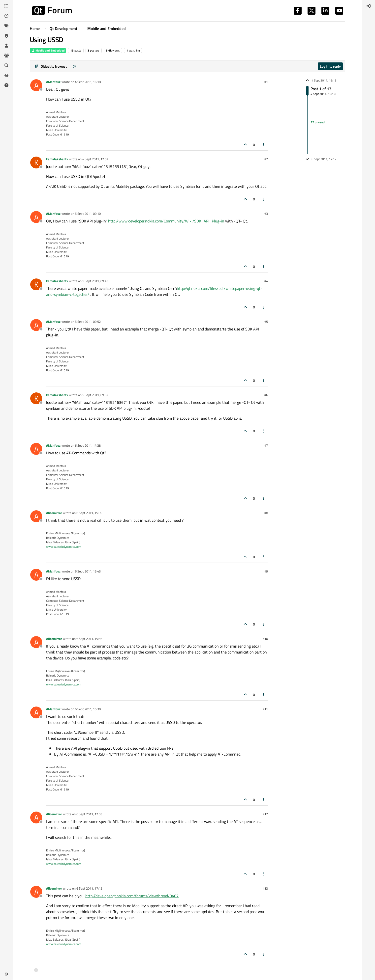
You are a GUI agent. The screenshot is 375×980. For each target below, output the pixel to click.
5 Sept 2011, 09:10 (88, 214)
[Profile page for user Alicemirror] (36, 516)
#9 (266, 571)
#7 (266, 445)
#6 (266, 395)
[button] (6, 974)
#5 (266, 322)
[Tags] (6, 26)
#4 (266, 281)
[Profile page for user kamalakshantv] (36, 163)
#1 (266, 82)
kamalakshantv (57, 159)
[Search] (6, 65)
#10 (265, 639)
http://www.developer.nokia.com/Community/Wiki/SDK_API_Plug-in (166, 221)
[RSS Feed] (75, 66)
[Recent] (6, 16)
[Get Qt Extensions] (6, 75)
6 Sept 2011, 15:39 (89, 513)
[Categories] (6, 6)
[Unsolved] (6, 85)
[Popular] (6, 36)
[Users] (6, 46)
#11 (265, 709)
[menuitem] (369, 6)
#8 (266, 513)
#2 (266, 159)
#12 (265, 814)
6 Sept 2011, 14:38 (88, 445)
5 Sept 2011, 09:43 (95, 281)
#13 (265, 888)
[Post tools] (264, 145)
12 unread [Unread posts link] (318, 122)
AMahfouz (53, 82)
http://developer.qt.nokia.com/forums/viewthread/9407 (132, 896)
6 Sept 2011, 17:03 (89, 814)
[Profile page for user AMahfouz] (36, 85)
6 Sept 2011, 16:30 (88, 709)
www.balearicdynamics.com (64, 547)
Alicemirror (54, 513)
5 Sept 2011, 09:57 (95, 395)
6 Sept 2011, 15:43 (88, 571)
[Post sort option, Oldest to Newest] (50, 66)
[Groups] (6, 55)
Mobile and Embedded (48, 50)
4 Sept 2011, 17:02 (95, 159)
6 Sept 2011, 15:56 (89, 639)
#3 (266, 214)
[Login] (369, 6)
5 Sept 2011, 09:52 (88, 322)
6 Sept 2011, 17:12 (89, 888)
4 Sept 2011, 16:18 (88, 82)
